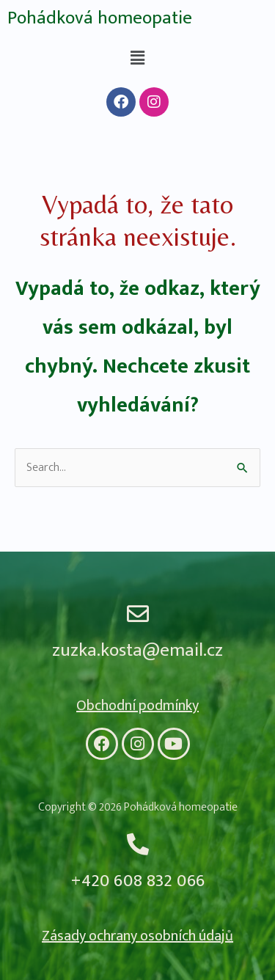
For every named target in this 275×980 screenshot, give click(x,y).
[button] (137, 58)
